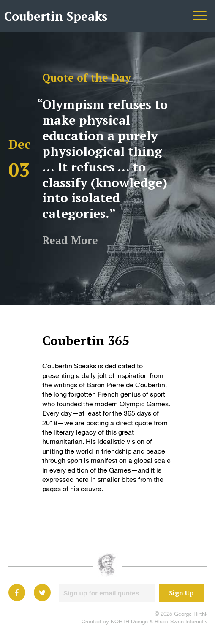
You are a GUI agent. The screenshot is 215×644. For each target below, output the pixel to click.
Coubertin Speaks (56, 16)
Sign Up (181, 593)
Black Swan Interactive (183, 621)
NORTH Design (129, 621)
